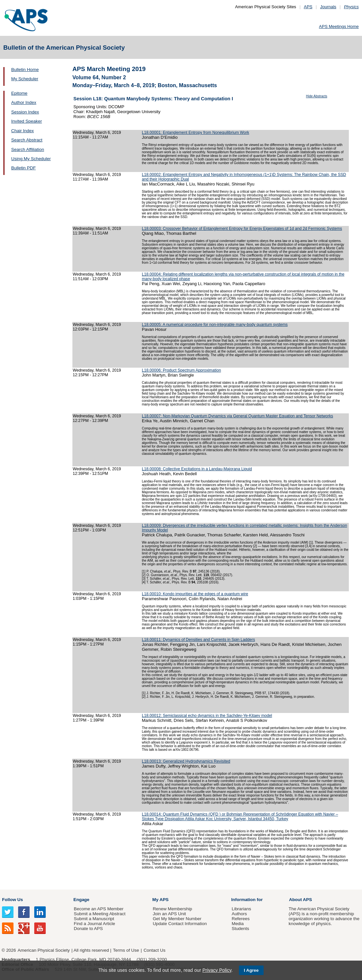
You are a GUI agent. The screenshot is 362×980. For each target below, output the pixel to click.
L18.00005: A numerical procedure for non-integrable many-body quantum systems (215, 325)
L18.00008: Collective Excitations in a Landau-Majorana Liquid (197, 469)
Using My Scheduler (31, 159)
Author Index (24, 102)
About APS (300, 900)
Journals (328, 7)
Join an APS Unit (169, 914)
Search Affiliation (28, 149)
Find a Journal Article (94, 924)
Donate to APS (88, 929)
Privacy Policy (217, 970)
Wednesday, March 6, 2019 (97, 133)
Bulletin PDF (24, 168)
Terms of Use (126, 950)
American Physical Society (44, 950)
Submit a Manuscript (94, 919)
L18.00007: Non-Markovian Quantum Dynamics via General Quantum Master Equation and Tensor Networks (237, 416)
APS (308, 7)
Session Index (25, 112)
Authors (239, 914)
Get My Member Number (177, 919)
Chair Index (23, 131)
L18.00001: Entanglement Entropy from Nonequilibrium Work (195, 133)
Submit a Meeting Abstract (100, 914)
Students (240, 929)
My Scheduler (25, 79)
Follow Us (12, 900)
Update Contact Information (180, 924)
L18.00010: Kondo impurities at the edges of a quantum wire (195, 594)
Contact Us (154, 950)
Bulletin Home (25, 70)
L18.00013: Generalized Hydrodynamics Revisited (186, 761)
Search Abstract (27, 140)
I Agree (251, 970)
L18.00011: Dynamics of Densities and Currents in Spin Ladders (198, 640)
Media (238, 924)
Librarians (241, 909)
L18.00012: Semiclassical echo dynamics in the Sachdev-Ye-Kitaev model (207, 716)
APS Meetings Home (339, 26)
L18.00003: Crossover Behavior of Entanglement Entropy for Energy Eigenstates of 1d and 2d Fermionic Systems (242, 229)
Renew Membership (172, 909)
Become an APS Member (99, 909)
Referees (241, 919)
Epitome (19, 93)
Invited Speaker (26, 121)
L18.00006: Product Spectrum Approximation (181, 370)
